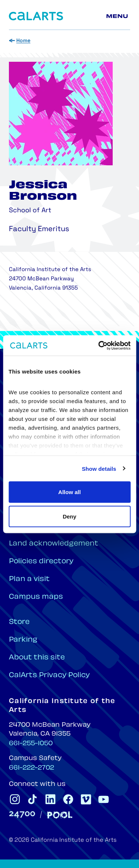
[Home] (36, 16)
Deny (69, 516)
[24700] (22, 815)
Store (19, 622)
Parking (23, 640)
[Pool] (60, 815)
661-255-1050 (31, 744)
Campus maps (36, 597)
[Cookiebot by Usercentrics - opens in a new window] (99, 345)
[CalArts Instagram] (15, 799)
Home (23, 41)
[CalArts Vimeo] (86, 799)
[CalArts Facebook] (68, 799)
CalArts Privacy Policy (49, 676)
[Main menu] (118, 16)
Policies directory (41, 562)
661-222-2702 (32, 768)
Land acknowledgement (54, 544)
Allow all (69, 492)
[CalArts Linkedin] (50, 799)
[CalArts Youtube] (104, 799)
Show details (99, 468)
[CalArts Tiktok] (33, 799)
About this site (37, 658)
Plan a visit (29, 579)
